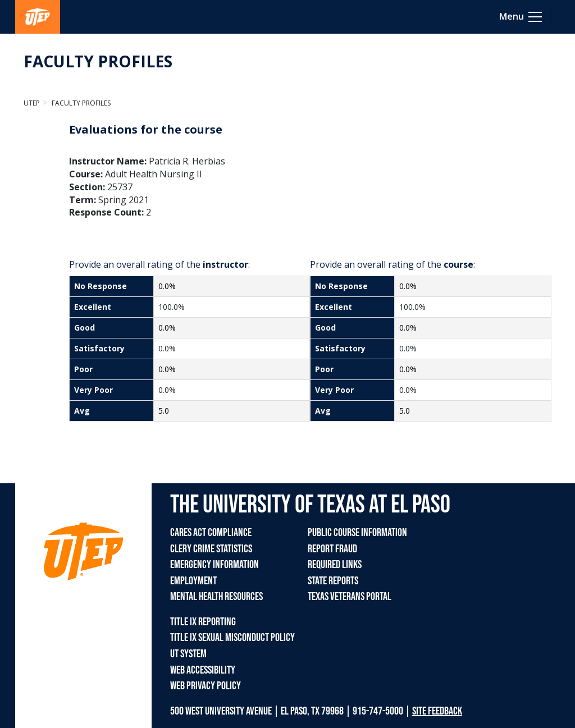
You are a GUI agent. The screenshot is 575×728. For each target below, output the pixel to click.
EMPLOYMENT (193, 581)
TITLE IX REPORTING (203, 622)
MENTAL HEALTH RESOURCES (216, 597)
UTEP (32, 103)
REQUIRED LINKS (335, 565)
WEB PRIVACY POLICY (206, 686)
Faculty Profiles (80, 103)
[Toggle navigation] (521, 17)
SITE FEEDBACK (437, 711)
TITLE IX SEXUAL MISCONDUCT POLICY (232, 638)
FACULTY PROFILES (98, 61)
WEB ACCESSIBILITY (203, 670)
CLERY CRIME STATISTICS (211, 549)
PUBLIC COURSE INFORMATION (357, 533)
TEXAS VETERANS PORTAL (350, 597)
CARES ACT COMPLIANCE (211, 533)
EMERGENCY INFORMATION (215, 565)
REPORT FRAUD (332, 549)
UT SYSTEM (188, 654)
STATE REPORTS (333, 581)
